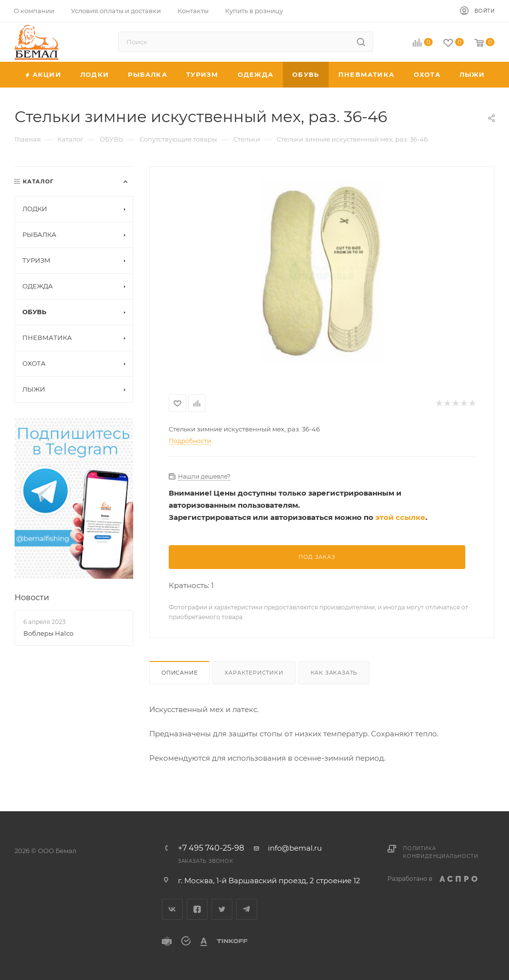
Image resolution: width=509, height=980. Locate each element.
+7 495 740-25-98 (211, 848)
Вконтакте (172, 909)
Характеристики (254, 673)
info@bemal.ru (295, 848)
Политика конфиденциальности (440, 852)
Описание (179, 673)
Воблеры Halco (48, 633)
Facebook (197, 909)
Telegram (247, 909)
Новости (32, 597)
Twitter (222, 909)
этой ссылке (400, 517)
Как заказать (334, 673)
